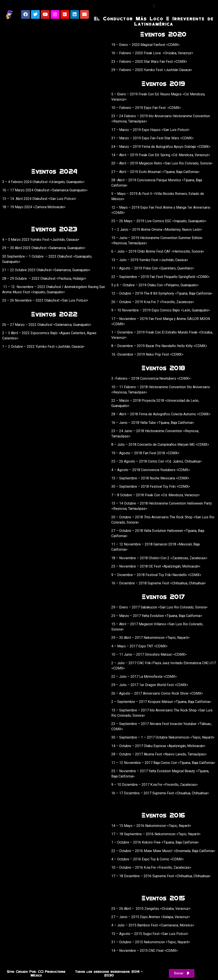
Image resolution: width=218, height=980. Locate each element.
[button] (154, 6)
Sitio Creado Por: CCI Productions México (36, 973)
